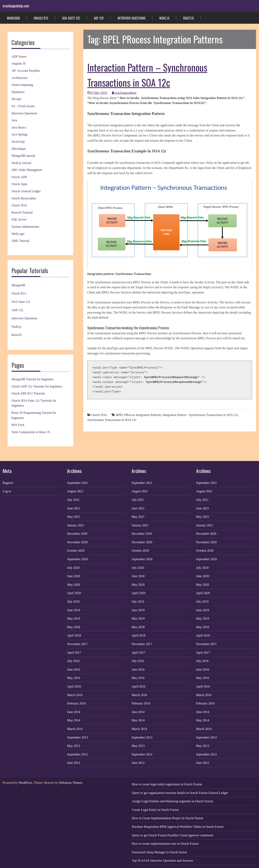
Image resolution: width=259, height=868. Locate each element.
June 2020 (74, 576)
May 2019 (74, 618)
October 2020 (76, 551)
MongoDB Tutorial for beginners (33, 379)
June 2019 (74, 610)
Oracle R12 (41, 18)
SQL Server (19, 219)
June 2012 (74, 763)
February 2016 (76, 703)
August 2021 (75, 491)
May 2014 (74, 720)
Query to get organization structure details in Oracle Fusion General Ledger (180, 793)
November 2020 (77, 542)
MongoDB (13, 18)
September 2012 (77, 754)
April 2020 (74, 593)
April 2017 (74, 653)
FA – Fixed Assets (23, 106)
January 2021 (76, 525)
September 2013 (77, 737)
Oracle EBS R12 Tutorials (28, 393)
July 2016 (73, 661)
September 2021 (77, 483)
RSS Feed (18, 425)
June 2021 (74, 508)
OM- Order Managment (27, 170)
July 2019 (73, 602)
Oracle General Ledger (26, 191)
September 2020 (77, 559)
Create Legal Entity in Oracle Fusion (155, 810)
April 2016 (74, 686)
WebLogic (18, 234)
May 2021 (74, 517)
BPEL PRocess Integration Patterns (138, 415)
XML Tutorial (20, 241)
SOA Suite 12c (71, 18)
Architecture (19, 78)
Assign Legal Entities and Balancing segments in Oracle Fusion (172, 801)
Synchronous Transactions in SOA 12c (112, 420)
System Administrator (25, 227)
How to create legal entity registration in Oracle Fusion (167, 784)
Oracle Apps (19, 184)
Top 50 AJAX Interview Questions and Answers (163, 861)
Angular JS (19, 63)
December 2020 (77, 534)
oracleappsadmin (124, 93)
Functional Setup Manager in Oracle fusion (159, 852)
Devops (16, 99)
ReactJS (188, 18)
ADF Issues (19, 56)
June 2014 (74, 712)
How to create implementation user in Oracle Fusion (165, 844)
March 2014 (75, 729)
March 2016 (75, 695)
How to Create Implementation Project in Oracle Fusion (168, 818)
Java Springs (20, 134)
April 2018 (74, 635)
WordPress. (26, 783)
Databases (18, 92)
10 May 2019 (97, 93)
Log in (7, 491)
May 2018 (74, 627)
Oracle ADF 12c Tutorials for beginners (37, 386)
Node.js (164, 18)
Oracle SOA (19, 205)
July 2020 (73, 568)
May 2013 (74, 746)
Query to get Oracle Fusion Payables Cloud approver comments (173, 835)
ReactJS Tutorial (22, 212)
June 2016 (74, 669)
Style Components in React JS (31, 432)
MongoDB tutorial (23, 156)
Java (14, 120)
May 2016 (74, 678)
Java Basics (19, 127)
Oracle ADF (19, 177)
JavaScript (18, 142)
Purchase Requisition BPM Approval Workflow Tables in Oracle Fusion (178, 827)
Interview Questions (131, 18)
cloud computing (22, 85)
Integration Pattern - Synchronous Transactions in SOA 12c (200, 415)
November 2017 (77, 644)
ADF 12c (99, 18)
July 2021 (73, 500)
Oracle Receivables (24, 198)
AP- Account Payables (26, 71)
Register (8, 483)
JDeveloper (19, 149)
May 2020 (74, 585)
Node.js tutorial (21, 163)
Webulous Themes (71, 783)
